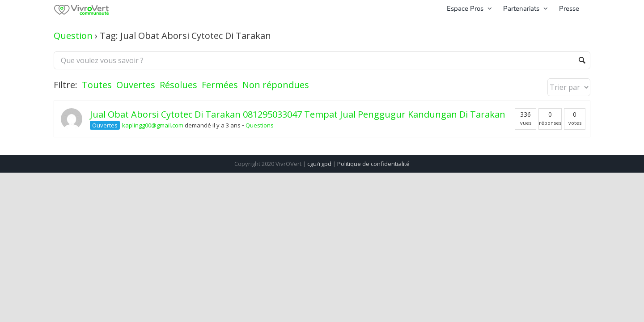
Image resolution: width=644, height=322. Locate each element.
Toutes (97, 85)
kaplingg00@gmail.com (153, 125)
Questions (260, 125)
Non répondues (276, 85)
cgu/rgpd (319, 164)
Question (73, 36)
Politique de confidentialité (373, 164)
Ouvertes (136, 85)
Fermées (220, 85)
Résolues (178, 85)
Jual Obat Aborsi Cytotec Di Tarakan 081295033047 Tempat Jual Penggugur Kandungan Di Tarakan (298, 114)
